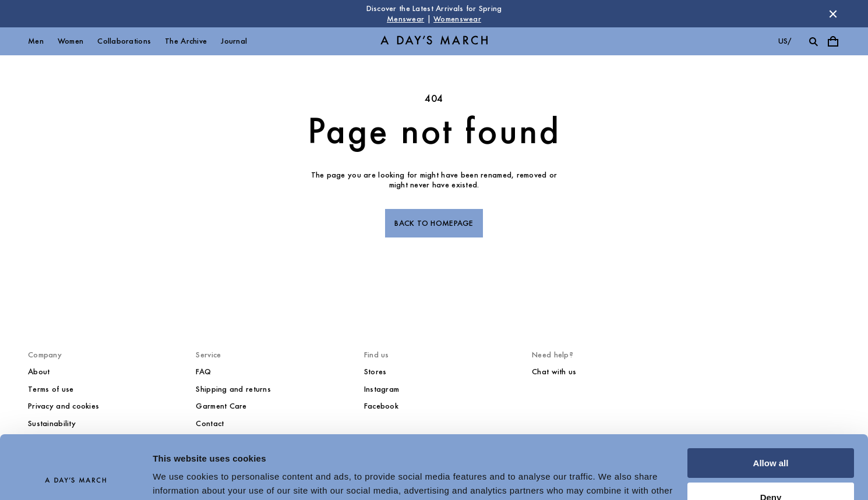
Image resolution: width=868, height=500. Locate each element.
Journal (234, 41)
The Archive (186, 41)
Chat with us (554, 372)
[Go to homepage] (434, 42)
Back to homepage (434, 223)
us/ (785, 41)
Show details (180, 477)
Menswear (405, 19)
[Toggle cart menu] (833, 41)
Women (70, 41)
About (39, 372)
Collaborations (124, 41)
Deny (771, 437)
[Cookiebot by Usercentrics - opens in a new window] (75, 477)
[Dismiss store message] (833, 14)
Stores (375, 372)
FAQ (203, 372)
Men (36, 41)
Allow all (771, 404)
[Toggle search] (813, 41)
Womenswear (457, 19)
